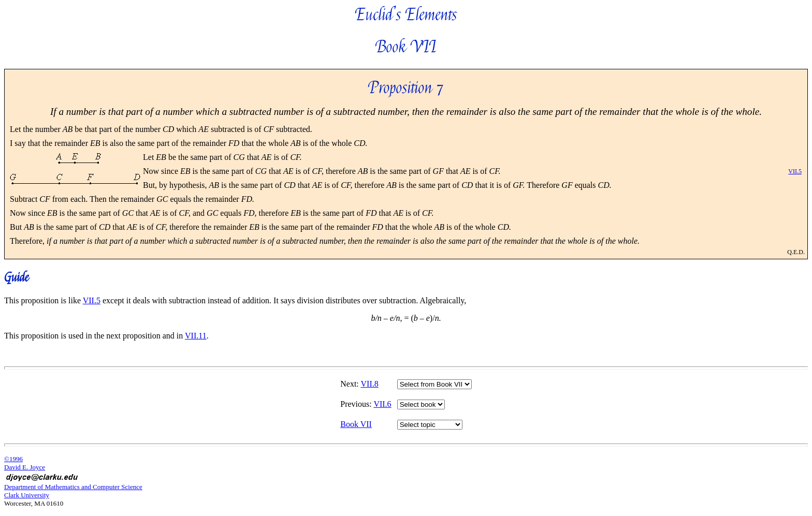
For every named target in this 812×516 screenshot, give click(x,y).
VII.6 (382, 404)
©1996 (13, 459)
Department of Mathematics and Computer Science (73, 487)
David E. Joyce (25, 467)
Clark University (27, 495)
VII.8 (370, 384)
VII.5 (795, 171)
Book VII (356, 424)
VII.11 (196, 336)
